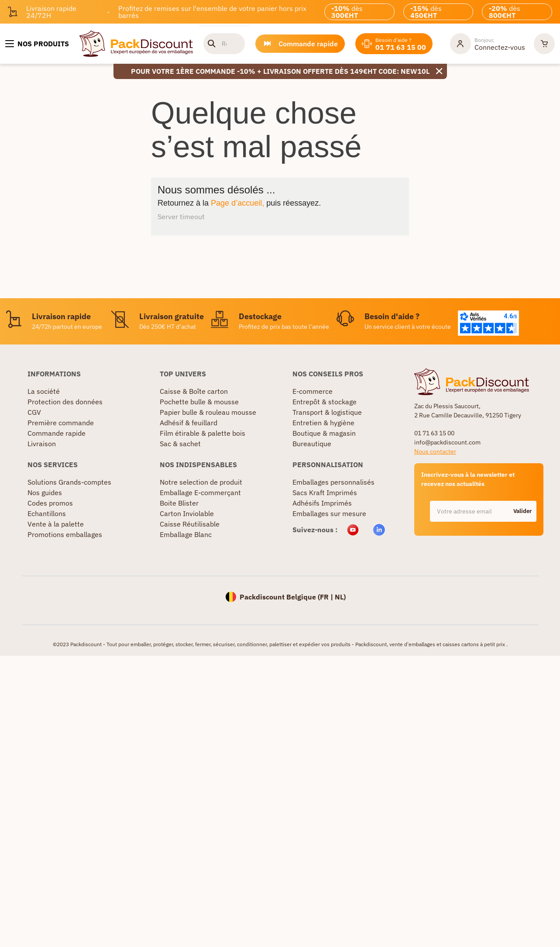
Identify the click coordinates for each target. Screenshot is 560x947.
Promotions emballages (65, 534)
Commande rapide (57, 433)
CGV (34, 412)
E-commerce (313, 391)
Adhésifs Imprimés (322, 503)
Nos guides (45, 492)
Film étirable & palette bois (203, 433)
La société (44, 391)
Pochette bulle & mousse (199, 402)
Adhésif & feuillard (189, 423)
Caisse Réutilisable (190, 524)
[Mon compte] (488, 44)
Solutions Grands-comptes (69, 482)
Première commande (61, 423)
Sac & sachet (180, 444)
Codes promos (50, 503)
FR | (327, 597)
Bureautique (312, 444)
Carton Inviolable (187, 513)
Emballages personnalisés (333, 482)
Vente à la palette (56, 524)
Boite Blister (179, 503)
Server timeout (181, 217)
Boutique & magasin (324, 433)
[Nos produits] (37, 44)
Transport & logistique (327, 412)
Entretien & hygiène (323, 423)
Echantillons (47, 513)
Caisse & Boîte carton (194, 391)
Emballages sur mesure (329, 513)
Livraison (42, 444)
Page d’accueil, (237, 203)
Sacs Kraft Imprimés (325, 492)
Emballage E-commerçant (200, 492)
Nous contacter (435, 451)
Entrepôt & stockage (325, 402)
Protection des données (65, 402)
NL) (340, 597)
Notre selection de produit (201, 482)
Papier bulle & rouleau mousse (208, 412)
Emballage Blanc (186, 534)
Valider (522, 511)
